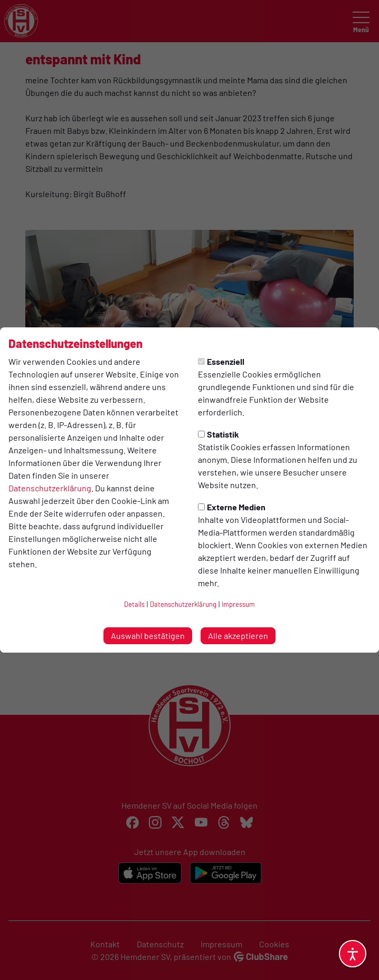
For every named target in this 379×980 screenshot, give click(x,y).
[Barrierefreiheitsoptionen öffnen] (353, 954)
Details (134, 604)
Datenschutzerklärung (50, 488)
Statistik (219, 434)
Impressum (238, 604)
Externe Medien (232, 507)
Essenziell (221, 361)
